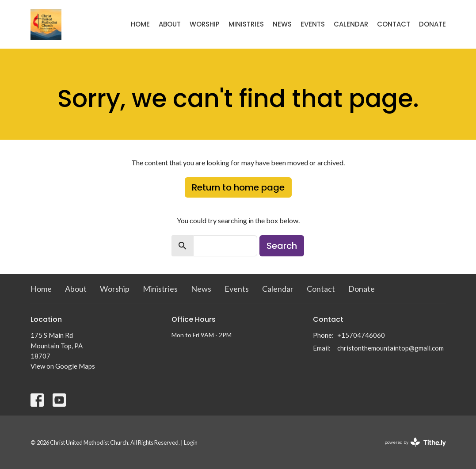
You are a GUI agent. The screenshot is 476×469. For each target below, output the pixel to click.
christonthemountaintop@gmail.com (390, 348)
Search (282, 246)
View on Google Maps (63, 366)
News (282, 24)
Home (140, 24)
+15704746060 (361, 335)
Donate (432, 24)
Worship (205, 24)
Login (191, 442)
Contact (394, 24)
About (170, 24)
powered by (415, 442)
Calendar (351, 24)
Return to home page (238, 187)
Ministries (246, 24)
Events (313, 24)
